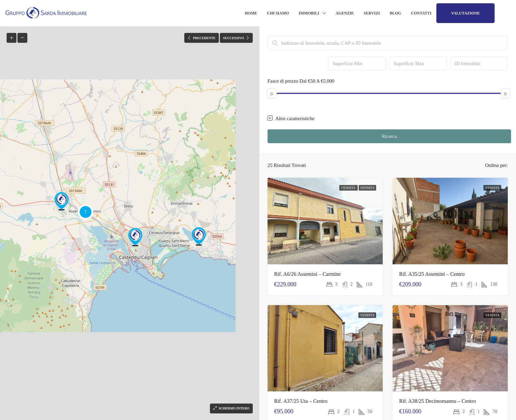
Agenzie (345, 13)
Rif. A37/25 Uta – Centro (301, 401)
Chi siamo (278, 13)
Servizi (372, 13)
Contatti (421, 13)
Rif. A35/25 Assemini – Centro (432, 274)
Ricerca (389, 136)
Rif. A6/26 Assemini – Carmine (307, 274)
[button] (199, 236)
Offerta (367, 188)
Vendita (348, 188)
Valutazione (465, 13)
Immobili (309, 13)
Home (251, 13)
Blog (395, 13)
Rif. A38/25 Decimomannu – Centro (438, 401)
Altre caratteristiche (291, 118)
